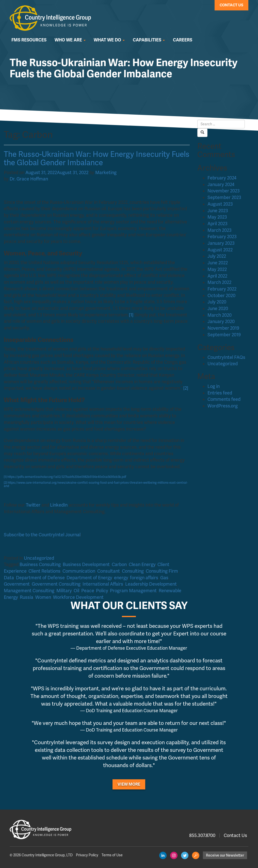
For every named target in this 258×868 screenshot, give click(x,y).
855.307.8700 (202, 835)
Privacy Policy (87, 855)
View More (129, 784)
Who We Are (70, 40)
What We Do (109, 40)
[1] (5, 477)
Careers (183, 40)
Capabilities (149, 40)
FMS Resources (29, 40)
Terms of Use (112, 855)
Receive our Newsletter (225, 855)
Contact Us (231, 5)
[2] (5, 483)
